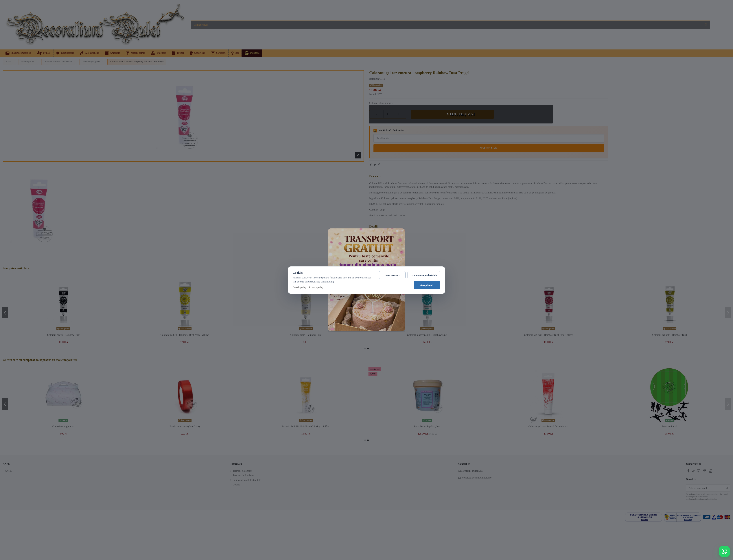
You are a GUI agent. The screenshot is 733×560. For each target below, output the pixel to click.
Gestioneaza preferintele (424, 275)
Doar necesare (392, 275)
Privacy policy (316, 287)
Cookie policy (300, 287)
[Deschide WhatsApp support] (724, 551)
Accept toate (427, 285)
